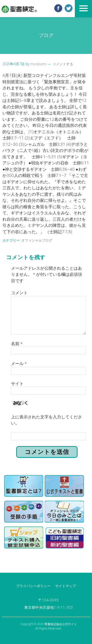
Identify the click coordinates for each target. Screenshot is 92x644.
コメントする (63, 64)
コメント (19, 293)
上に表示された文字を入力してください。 (46, 420)
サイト (17, 383)
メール (19, 363)
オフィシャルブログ (37, 240)
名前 (17, 344)
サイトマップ (66, 586)
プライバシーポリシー (33, 586)
